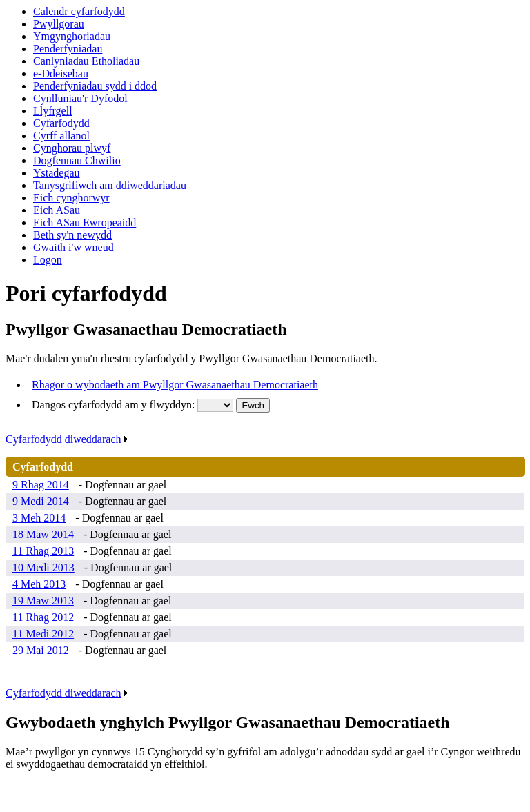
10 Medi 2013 (43, 567)
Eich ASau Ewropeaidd (85, 222)
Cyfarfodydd (61, 123)
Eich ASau (57, 210)
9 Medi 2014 (41, 501)
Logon (48, 260)
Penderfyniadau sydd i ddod (95, 86)
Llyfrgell (53, 111)
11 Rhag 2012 (43, 617)
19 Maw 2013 (43, 601)
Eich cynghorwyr (71, 198)
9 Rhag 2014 (41, 485)
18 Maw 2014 (43, 534)
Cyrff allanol (61, 136)
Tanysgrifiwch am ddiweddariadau (110, 185)
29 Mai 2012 (41, 650)
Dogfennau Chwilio (77, 160)
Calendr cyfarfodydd (79, 11)
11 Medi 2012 (43, 634)
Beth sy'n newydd (72, 235)
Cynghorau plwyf (72, 148)
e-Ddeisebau (61, 73)
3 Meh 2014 (39, 518)
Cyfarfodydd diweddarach (67, 439)
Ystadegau (57, 173)
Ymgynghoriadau (72, 36)
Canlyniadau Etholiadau (86, 61)
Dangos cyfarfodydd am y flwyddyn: (115, 405)
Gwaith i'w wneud (73, 247)
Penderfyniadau (68, 49)
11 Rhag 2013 (43, 551)
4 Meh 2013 (39, 584)
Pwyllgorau (59, 24)
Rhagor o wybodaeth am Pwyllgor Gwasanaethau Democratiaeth (175, 385)
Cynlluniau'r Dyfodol (80, 98)
